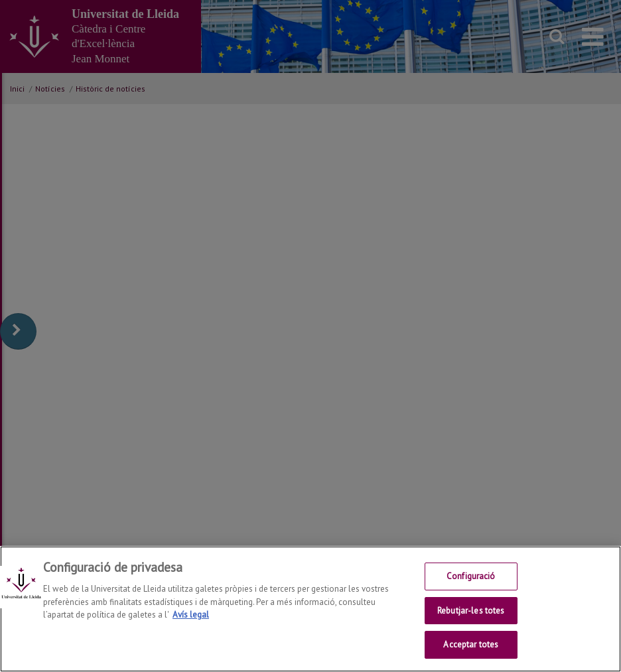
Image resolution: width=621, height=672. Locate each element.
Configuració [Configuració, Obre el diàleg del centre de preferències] (471, 577)
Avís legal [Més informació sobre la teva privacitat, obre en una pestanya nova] (191, 615)
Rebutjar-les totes (471, 611)
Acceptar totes (471, 645)
